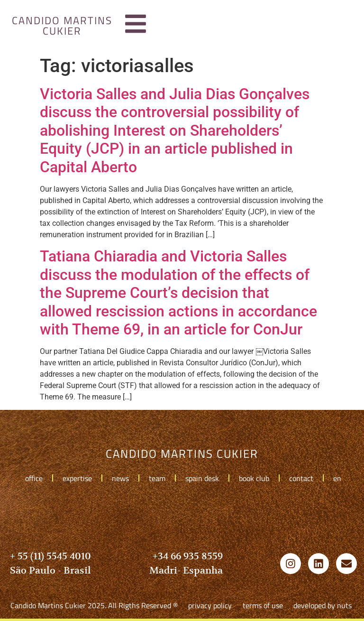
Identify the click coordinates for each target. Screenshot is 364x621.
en (340, 478)
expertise (77, 478)
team (157, 478)
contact (301, 478)
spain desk (202, 478)
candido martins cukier (62, 26)
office (34, 478)
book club (254, 478)
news (120, 478)
